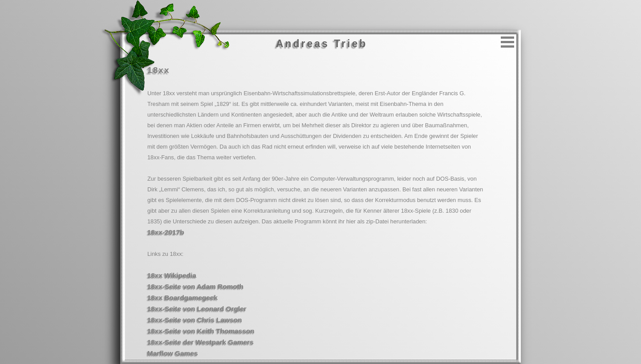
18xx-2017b (166, 232)
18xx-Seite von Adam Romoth (195, 286)
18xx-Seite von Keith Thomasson (201, 331)
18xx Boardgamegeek (183, 297)
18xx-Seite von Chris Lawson (195, 320)
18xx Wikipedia (172, 275)
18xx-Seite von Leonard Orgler (197, 309)
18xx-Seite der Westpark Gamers (201, 342)
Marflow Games (173, 353)
